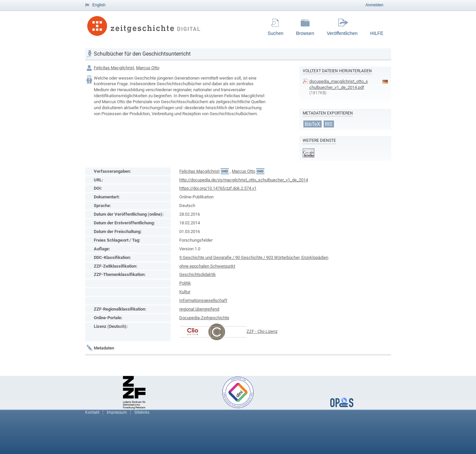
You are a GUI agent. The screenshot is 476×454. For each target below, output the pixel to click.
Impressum (117, 412)
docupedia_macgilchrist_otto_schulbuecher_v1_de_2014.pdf (339, 84)
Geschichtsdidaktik (198, 274)
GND (225, 171)
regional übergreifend (199, 309)
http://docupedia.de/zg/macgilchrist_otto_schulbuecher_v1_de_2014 (244, 180)
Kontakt (92, 412)
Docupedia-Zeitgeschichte (204, 318)
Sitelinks (142, 412)
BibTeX (312, 124)
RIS (329, 124)
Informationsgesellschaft (203, 300)
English (99, 5)
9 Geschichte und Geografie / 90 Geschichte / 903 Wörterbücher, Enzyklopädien (254, 257)
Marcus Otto (148, 68)
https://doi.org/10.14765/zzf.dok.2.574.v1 (218, 188)
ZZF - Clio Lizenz (262, 331)
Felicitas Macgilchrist (114, 68)
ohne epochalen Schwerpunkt (207, 266)
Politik (185, 283)
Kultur (185, 292)
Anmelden (374, 5)
